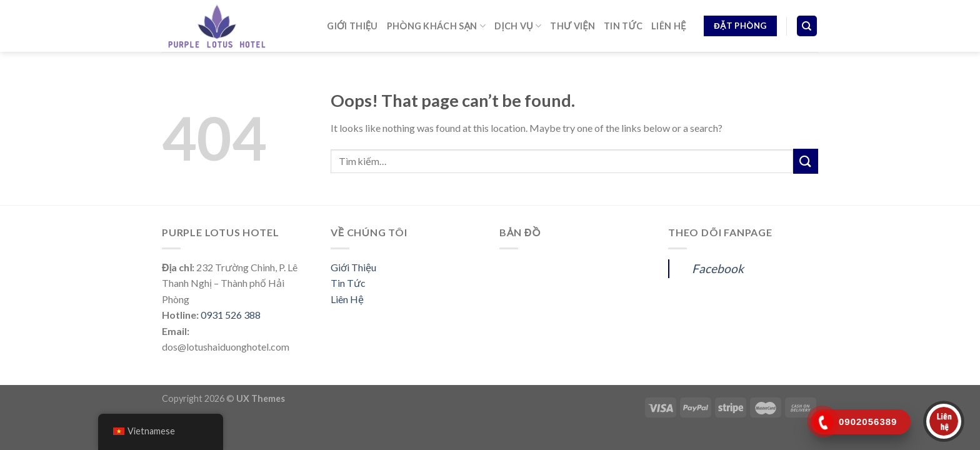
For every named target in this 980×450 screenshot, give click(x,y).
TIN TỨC (623, 26)
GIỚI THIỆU (352, 26)
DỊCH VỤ (518, 26)
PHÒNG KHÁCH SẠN (437, 26)
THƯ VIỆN (572, 26)
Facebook (718, 268)
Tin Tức (348, 283)
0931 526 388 (231, 315)
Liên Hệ (347, 299)
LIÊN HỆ (668, 26)
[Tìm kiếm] (807, 26)
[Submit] (806, 161)
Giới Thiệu (353, 267)
